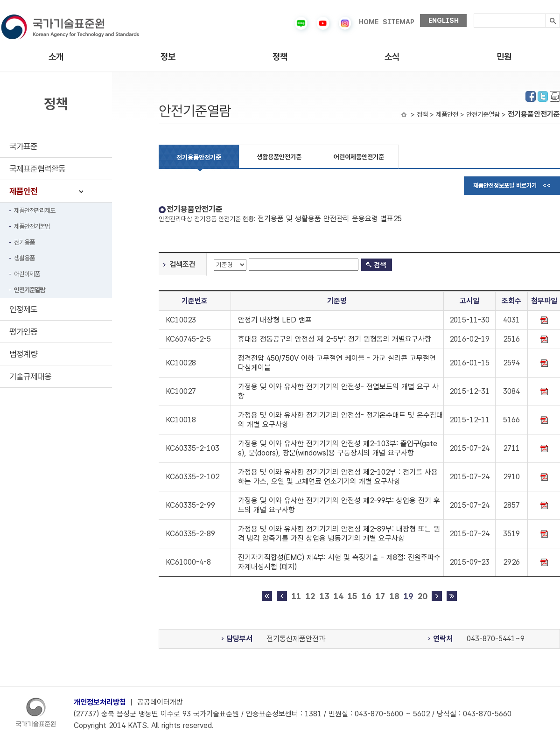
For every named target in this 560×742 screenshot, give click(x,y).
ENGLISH (444, 21)
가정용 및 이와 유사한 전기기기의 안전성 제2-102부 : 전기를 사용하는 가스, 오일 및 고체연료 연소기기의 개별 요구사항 (338, 477)
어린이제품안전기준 (359, 157)
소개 (56, 57)
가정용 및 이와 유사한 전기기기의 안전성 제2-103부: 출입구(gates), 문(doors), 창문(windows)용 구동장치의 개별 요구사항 (338, 448)
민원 (504, 57)
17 (380, 596)
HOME (369, 22)
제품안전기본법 (32, 226)
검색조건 (182, 264)
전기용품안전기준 (199, 157)
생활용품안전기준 (279, 157)
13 (324, 596)
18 (394, 596)
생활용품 (24, 258)
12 (310, 596)
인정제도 (23, 309)
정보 (168, 57)
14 (338, 596)
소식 (392, 57)
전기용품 (24, 242)
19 (408, 596)
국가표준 (23, 146)
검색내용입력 (474, 14)
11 (296, 596)
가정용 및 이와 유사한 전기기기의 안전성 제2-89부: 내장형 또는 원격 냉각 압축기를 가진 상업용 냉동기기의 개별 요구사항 (339, 534)
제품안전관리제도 (35, 210)
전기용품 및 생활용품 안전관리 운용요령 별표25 (330, 219)
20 (422, 596)
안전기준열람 (29, 290)
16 (366, 596)
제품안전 (23, 191)
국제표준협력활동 (37, 169)
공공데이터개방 (160, 702)
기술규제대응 (30, 376)
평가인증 (23, 332)
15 (352, 596)
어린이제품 (27, 274)
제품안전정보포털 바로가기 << (512, 185)
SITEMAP (399, 22)
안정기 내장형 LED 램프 (275, 320)
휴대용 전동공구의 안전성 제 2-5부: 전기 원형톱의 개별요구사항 (335, 339)
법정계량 (23, 354)
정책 (280, 57)
